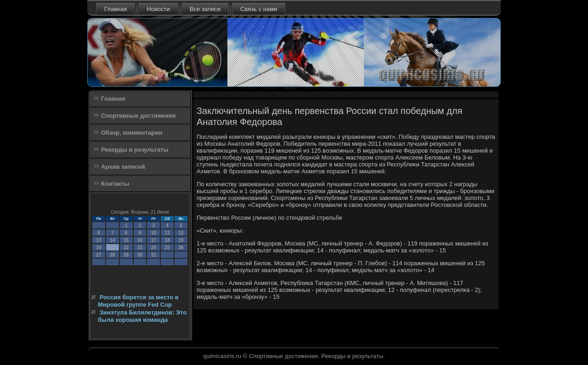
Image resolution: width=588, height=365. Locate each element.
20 (99, 248)
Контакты (115, 184)
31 (154, 255)
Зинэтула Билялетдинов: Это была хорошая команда (142, 316)
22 (126, 248)
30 (140, 255)
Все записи (205, 9)
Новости (158, 9)
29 (126, 255)
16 (140, 240)
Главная (116, 9)
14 (112, 240)
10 (154, 233)
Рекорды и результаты (135, 150)
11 (167, 233)
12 (181, 233)
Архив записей (123, 167)
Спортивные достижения (138, 116)
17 (154, 240)
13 (99, 240)
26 (181, 248)
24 (154, 248)
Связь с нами (259, 9)
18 (167, 240)
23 (140, 248)
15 (126, 240)
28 (112, 255)
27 (99, 255)
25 (167, 248)
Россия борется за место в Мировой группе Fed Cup (138, 301)
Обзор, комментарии (132, 133)
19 (181, 240)
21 (112, 248)
